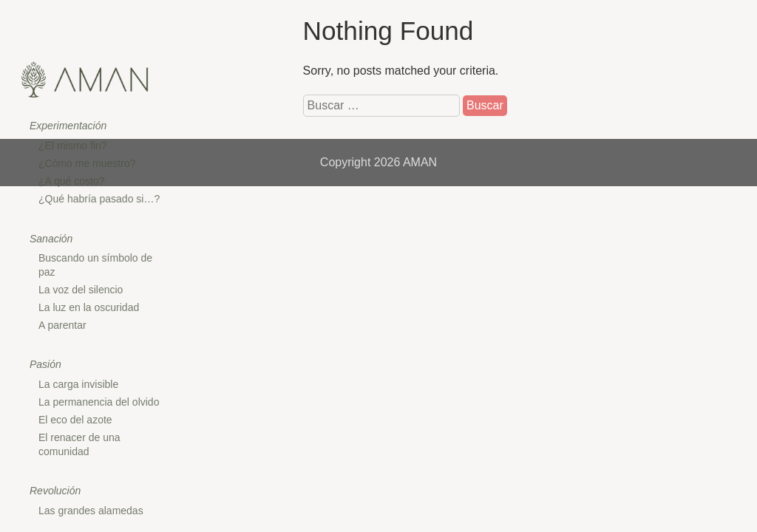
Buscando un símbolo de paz (95, 265)
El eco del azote (75, 420)
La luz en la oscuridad (89, 307)
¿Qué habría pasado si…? (99, 199)
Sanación (51, 239)
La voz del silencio (81, 290)
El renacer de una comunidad (79, 444)
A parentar (62, 325)
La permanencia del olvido (99, 402)
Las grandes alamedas (91, 511)
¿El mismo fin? (73, 146)
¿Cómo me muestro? (87, 163)
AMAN (420, 162)
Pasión (45, 364)
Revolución (55, 491)
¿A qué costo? (72, 181)
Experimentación (68, 126)
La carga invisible (78, 384)
